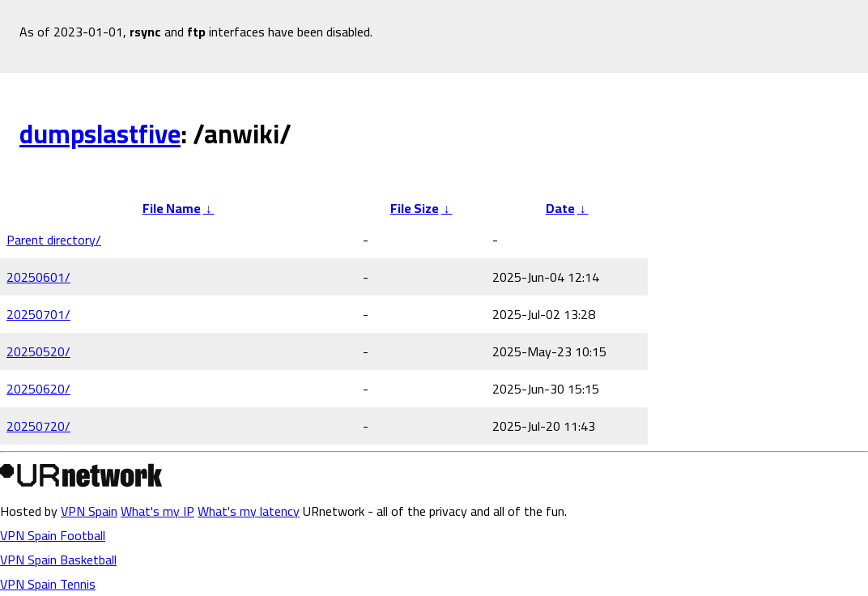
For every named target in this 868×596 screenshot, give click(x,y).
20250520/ (38, 351)
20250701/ (38, 314)
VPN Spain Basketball (58, 560)
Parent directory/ (54, 240)
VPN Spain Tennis (48, 584)
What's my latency (249, 511)
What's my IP (157, 511)
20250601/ (38, 277)
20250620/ (38, 389)
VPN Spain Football (53, 535)
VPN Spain (89, 511)
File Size (415, 208)
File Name (172, 208)
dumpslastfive (100, 134)
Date (560, 208)
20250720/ (38, 426)
